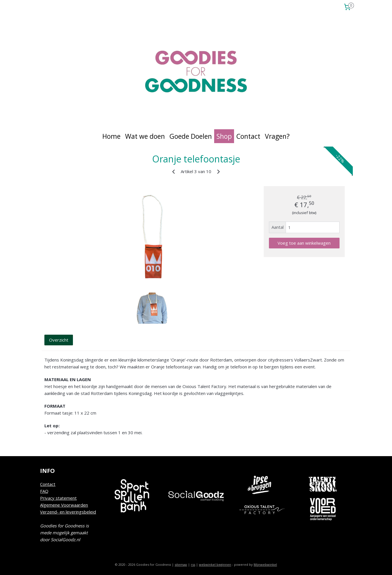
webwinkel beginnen (215, 564)
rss (193, 564)
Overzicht (59, 340)
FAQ (44, 491)
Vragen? (277, 136)
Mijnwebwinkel (265, 564)
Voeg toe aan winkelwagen (304, 243)
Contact (248, 136)
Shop (224, 136)
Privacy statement (58, 498)
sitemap (181, 564)
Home (111, 136)
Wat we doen (145, 136)
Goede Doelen (191, 136)
